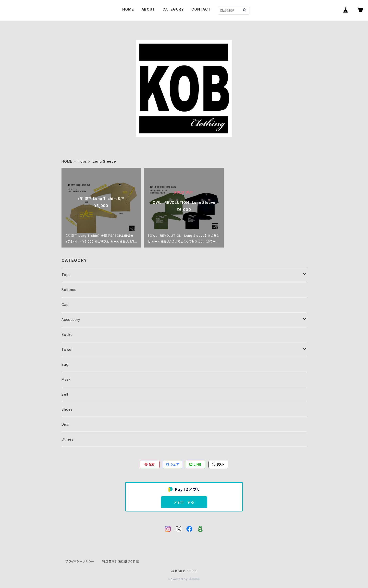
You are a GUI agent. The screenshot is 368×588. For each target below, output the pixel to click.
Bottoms (69, 290)
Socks (67, 334)
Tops (82, 161)
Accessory (71, 320)
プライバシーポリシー (80, 561)
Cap (65, 305)
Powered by (184, 579)
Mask (66, 379)
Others (67, 439)
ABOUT (148, 9)
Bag (65, 364)
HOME (128, 9)
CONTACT (201, 9)
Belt (65, 394)
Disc (65, 424)
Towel (67, 349)
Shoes (67, 409)
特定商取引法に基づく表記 (121, 561)
